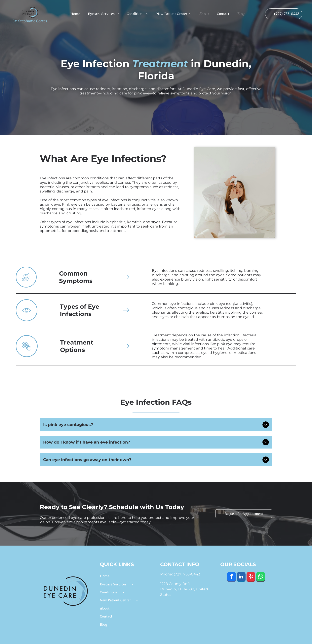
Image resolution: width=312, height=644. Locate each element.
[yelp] (251, 577)
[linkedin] (241, 577)
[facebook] (231, 577)
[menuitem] (75, 14)
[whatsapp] (261, 577)
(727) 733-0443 (187, 574)
